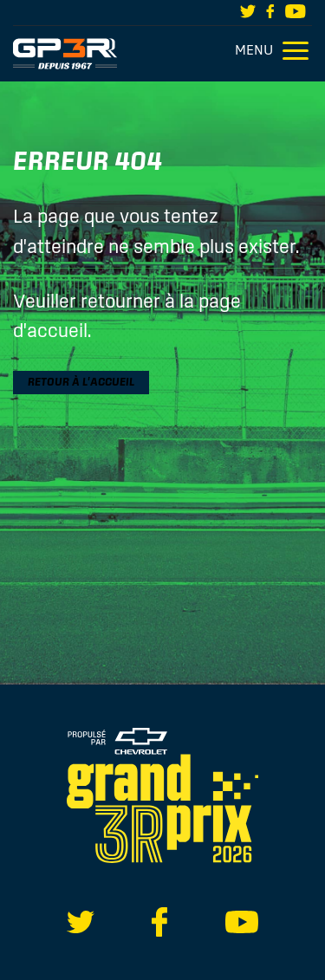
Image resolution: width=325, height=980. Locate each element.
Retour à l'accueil (81, 382)
